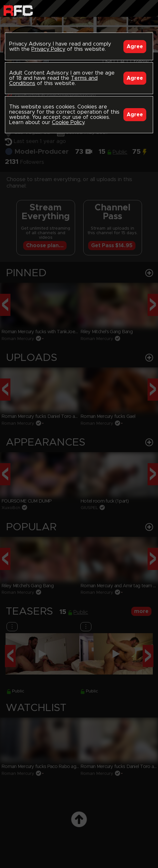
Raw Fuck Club (18, 10)
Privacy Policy (48, 49)
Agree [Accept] (135, 47)
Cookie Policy (68, 122)
